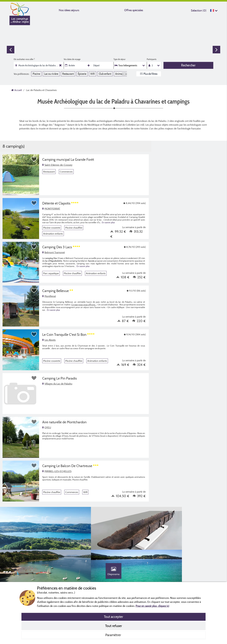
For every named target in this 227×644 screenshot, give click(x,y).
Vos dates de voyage (72, 59)
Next (216, 50)
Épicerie (82, 74)
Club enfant (105, 74)
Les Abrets (49, 340)
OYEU (47, 427)
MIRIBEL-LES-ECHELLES (57, 471)
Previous (11, 50)
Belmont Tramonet (54, 252)
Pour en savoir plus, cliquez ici (152, 606)
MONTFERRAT (51, 209)
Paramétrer (114, 635)
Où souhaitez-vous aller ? (24, 59)
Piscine (36, 74)
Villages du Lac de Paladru (57, 384)
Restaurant (68, 74)
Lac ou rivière (51, 74)
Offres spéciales (134, 10)
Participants (152, 59)
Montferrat (49, 296)
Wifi (93, 74)
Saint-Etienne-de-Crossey (57, 165)
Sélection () (199, 10)
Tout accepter (113, 617)
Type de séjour (119, 59)
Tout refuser (114, 626)
